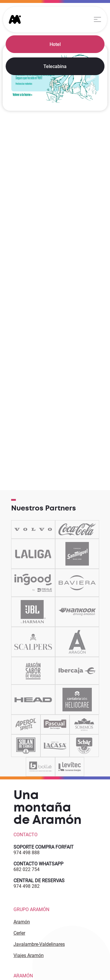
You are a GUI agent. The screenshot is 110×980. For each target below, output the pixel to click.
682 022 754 (27, 869)
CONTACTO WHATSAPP (38, 864)
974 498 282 (27, 886)
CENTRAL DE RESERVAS (39, 881)
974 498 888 (27, 853)
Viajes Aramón (29, 955)
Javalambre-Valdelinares (39, 944)
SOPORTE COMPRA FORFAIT (44, 847)
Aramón (22, 922)
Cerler (19, 933)
